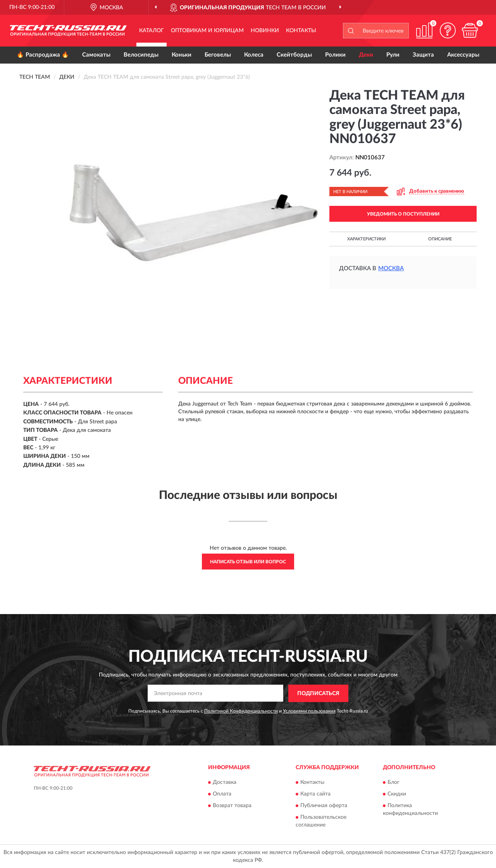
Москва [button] (391, 268)
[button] (448, 30)
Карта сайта (315, 794)
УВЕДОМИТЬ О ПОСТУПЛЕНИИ (403, 214)
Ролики (335, 55)
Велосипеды (141, 55)
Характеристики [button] (366, 239)
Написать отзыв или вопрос (248, 562)
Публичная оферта (324, 806)
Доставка (225, 783)
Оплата (222, 794)
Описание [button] (440, 239)
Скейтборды (294, 55)
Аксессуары (463, 55)
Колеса (254, 55)
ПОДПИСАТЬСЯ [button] (318, 694)
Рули (393, 55)
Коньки (182, 55)
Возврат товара (232, 806)
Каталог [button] (152, 31)
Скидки (397, 794)
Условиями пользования (309, 711)
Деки (366, 55)
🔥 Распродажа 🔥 (43, 55)
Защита (423, 55)
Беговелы (218, 55)
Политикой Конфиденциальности (241, 711)
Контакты (301, 31)
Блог (394, 783)
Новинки (265, 31)
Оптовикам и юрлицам (207, 31)
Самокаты (96, 55)
